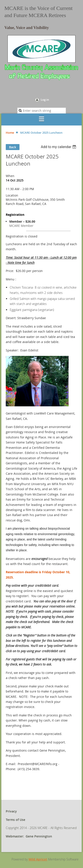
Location (12, 195)
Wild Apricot (38, 859)
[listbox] (59, 147)
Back (13, 147)
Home (10, 133)
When (10, 176)
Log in (45, 100)
